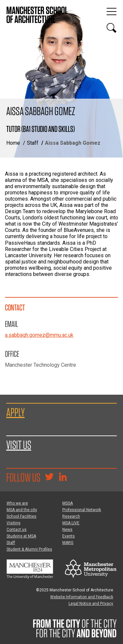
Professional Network (82, 510)
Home (13, 143)
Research (71, 516)
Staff (33, 143)
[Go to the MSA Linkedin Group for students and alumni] (63, 478)
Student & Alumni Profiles (29, 549)
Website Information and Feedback (82, 597)
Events (69, 536)
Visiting (13, 523)
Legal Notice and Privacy (91, 604)
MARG (68, 543)
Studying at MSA (21, 536)
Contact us (17, 530)
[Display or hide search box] (112, 28)
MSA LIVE (71, 523)
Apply (15, 412)
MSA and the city (22, 510)
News (67, 530)
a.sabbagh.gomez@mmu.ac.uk (39, 335)
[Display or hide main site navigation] (112, 12)
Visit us (19, 445)
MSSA (68, 503)
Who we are (17, 503)
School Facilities (21, 516)
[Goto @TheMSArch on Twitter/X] (49, 478)
